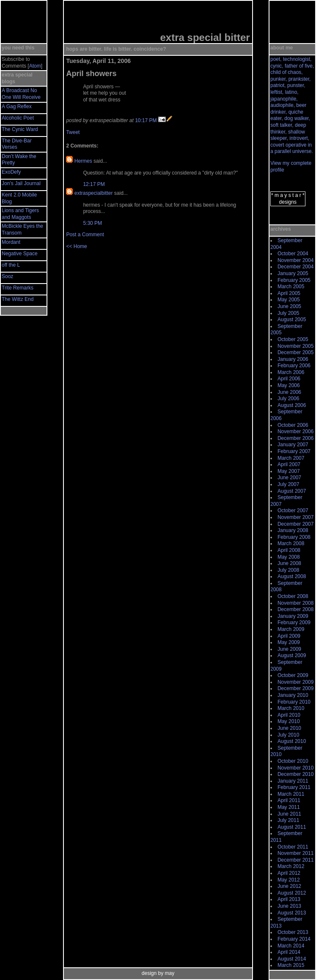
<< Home (76, 246)
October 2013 (293, 932)
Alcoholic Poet (18, 118)
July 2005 (288, 313)
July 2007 (288, 484)
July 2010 (288, 735)
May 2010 (289, 721)
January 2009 (293, 616)
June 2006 (289, 392)
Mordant (11, 242)
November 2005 (295, 346)
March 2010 (291, 708)
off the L (11, 265)
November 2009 (295, 682)
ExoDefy (11, 172)
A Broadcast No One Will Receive (21, 94)
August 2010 (292, 741)
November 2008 (295, 603)
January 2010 (293, 695)
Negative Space (20, 254)
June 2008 (289, 563)
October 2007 (293, 510)
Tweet (73, 132)
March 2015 (291, 965)
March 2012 (291, 866)
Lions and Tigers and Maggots (20, 214)
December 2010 (295, 774)
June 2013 (289, 906)
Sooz (7, 276)
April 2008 (289, 550)
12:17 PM (94, 184)
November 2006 (295, 431)
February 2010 (294, 702)
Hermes (83, 161)
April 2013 (289, 899)
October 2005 (293, 339)
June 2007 (289, 478)
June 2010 (289, 728)
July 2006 (288, 399)
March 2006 (291, 372)
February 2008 (294, 537)
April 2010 (289, 715)
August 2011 (292, 827)
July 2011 (288, 820)
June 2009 (289, 649)
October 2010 (293, 761)
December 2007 (295, 524)
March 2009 (291, 629)
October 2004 (293, 254)
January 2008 (293, 530)
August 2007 (292, 491)
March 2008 (291, 543)
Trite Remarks (18, 288)
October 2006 (293, 425)
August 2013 (292, 913)
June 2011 (289, 814)
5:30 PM (92, 223)
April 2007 (289, 464)
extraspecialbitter (94, 193)
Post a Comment (85, 235)
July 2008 (288, 570)
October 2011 (293, 847)
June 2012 (289, 886)
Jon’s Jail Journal (21, 183)
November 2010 (295, 768)
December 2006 (295, 438)
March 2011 (291, 794)
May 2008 (289, 557)
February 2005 (294, 280)
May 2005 (289, 300)
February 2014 (294, 939)
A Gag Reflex (17, 106)
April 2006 (289, 379)
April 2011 (289, 800)
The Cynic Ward (20, 129)
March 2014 (291, 946)
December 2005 (295, 352)
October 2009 (293, 675)
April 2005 (289, 293)
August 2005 (292, 319)
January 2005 (293, 273)
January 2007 (293, 445)
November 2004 (295, 260)
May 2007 (289, 471)
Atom (35, 66)
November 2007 (295, 517)
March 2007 (291, 458)
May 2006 (289, 385)
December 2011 (295, 860)
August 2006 (292, 405)
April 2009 (289, 636)
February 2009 (294, 622)
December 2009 (295, 688)
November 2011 (295, 853)
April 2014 (289, 952)
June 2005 (289, 306)
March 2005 (291, 287)
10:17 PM (146, 120)
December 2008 (295, 609)
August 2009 (292, 655)
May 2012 (289, 880)
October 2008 (293, 596)
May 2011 (289, 807)
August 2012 (292, 893)
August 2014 (292, 959)
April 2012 (289, 873)
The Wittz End (18, 299)
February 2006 (294, 366)
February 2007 (294, 451)
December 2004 (295, 267)
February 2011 (294, 787)
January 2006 (293, 359)
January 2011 (293, 781)
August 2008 (292, 576)
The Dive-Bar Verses (17, 144)
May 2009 (289, 642)
